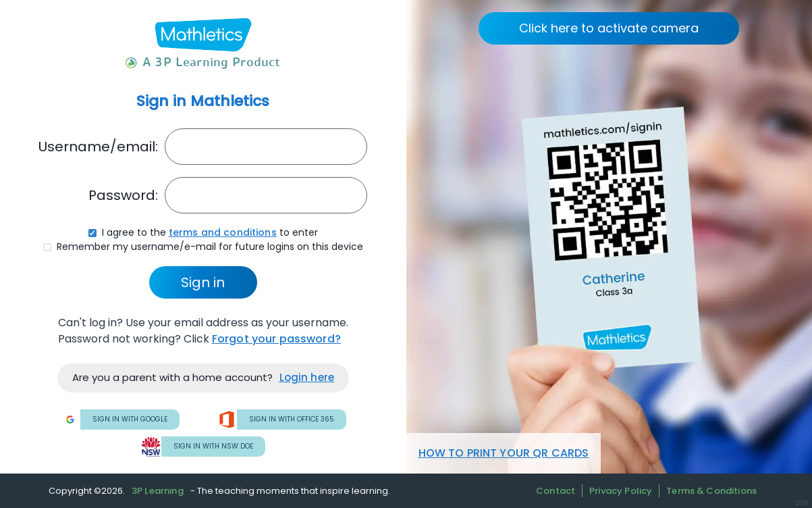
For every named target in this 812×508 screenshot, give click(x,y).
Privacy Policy (621, 491)
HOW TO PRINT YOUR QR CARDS (504, 453)
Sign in (203, 282)
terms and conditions (223, 232)
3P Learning (158, 491)
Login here (307, 377)
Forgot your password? (276, 339)
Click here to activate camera (609, 28)
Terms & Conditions (711, 491)
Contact (556, 491)
